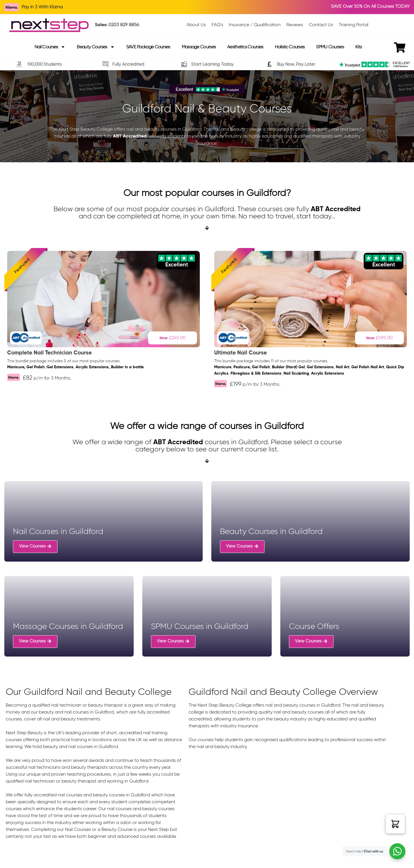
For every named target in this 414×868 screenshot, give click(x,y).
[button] (395, 824)
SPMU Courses (330, 47)
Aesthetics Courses (245, 47)
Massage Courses (199, 47)
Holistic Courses (290, 47)
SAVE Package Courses (148, 47)
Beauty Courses (96, 47)
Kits (359, 47)
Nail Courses (50, 47)
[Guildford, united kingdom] (288, 799)
